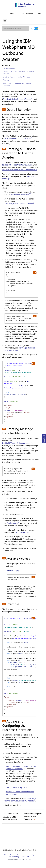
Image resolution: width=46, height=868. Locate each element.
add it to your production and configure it (20, 170)
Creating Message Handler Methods (16, 77)
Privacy (6, 855)
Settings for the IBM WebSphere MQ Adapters (20, 800)
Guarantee (20, 855)
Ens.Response (13, 523)
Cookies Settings (14, 857)
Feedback (44, 438)
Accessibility (30, 855)
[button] (4, 109)
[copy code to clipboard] (35, 272)
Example (6, 80)
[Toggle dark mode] (35, 28)
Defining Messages (23, 532)
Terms (12, 855)
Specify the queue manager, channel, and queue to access (21, 767)
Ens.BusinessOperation (21, 195)
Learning (12, 13)
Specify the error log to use (17, 788)
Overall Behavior (9, 68)
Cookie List (25, 857)
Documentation (27, 13)
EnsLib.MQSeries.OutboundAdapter (18, 99)
